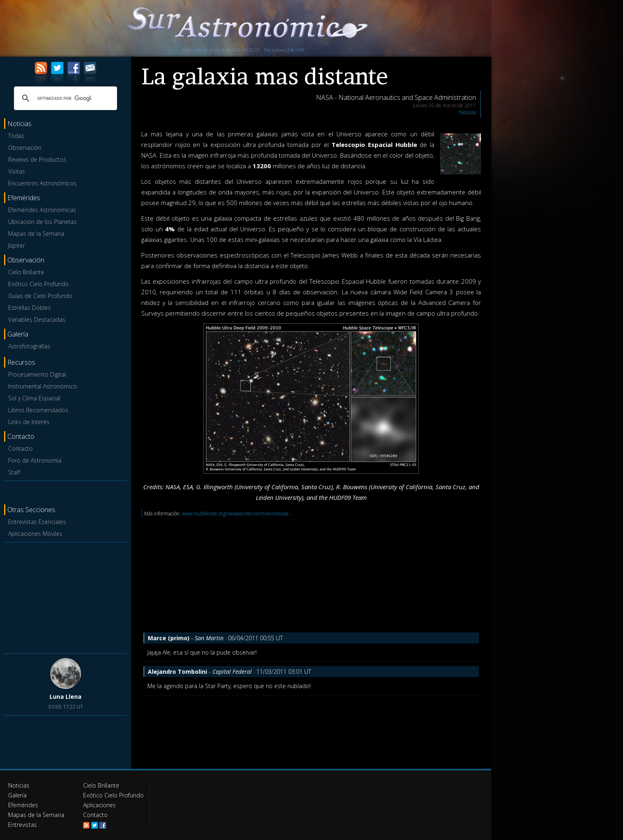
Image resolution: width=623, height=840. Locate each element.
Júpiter (17, 245)
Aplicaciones (99, 805)
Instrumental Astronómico (43, 386)
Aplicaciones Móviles (35, 534)
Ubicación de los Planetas (42, 222)
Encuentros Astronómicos (42, 183)
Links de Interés (29, 422)
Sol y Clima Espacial (34, 398)
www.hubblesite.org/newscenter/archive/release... (237, 514)
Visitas (17, 171)
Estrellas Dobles (29, 308)
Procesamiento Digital (37, 374)
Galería (17, 795)
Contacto (20, 448)
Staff (14, 472)
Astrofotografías (29, 346)
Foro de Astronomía (35, 460)
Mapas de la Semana (36, 234)
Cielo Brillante (26, 272)
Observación (25, 148)
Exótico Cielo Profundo (38, 284)
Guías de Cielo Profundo (40, 296)
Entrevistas (23, 825)
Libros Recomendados (38, 410)
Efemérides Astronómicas (42, 210)
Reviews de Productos (37, 159)
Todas (16, 136)
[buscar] (64, 98)
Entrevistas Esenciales (37, 522)
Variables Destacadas (37, 320)
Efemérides (23, 805)
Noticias (468, 112)
